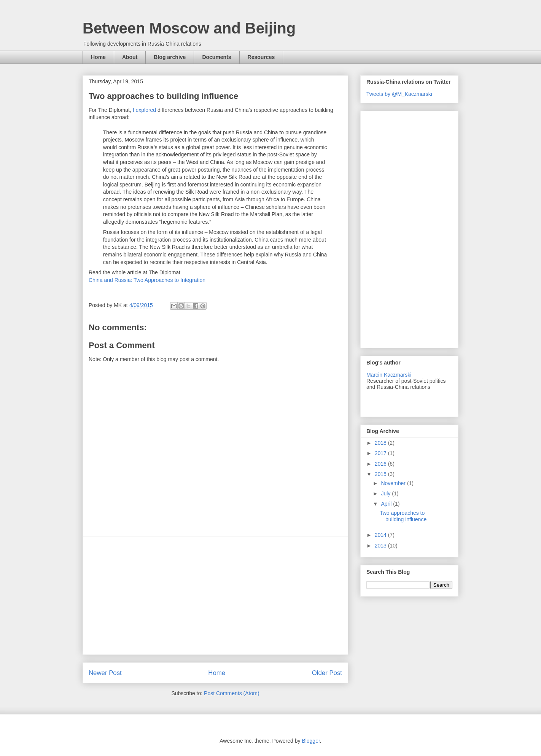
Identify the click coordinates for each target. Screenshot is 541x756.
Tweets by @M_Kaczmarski (399, 94)
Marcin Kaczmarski (389, 375)
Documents (216, 57)
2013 (381, 546)
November (394, 483)
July (386, 493)
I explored (144, 110)
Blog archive (170, 57)
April (387, 504)
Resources (261, 57)
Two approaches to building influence (403, 516)
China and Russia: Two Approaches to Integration (147, 280)
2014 (381, 535)
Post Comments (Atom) (232, 693)
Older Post (327, 673)
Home (98, 57)
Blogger (311, 741)
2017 (381, 453)
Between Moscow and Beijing (189, 28)
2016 (381, 464)
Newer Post (105, 673)
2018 (381, 443)
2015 (381, 474)
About (130, 57)
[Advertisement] (215, 595)
